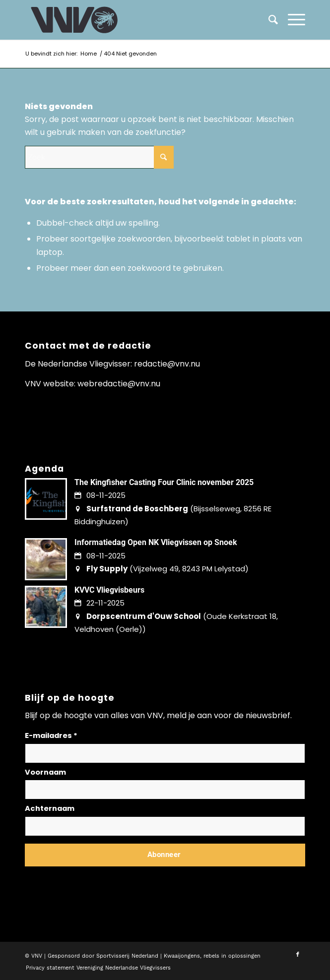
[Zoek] (268, 20)
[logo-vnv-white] (137, 20)
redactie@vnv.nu (167, 364)
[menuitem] (292, 20)
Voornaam (45, 772)
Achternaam (50, 808)
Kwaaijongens (182, 956)
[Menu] (292, 20)
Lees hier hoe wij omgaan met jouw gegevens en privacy (98, 879)
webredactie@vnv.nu (119, 384)
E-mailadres (51, 735)
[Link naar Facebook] (298, 955)
